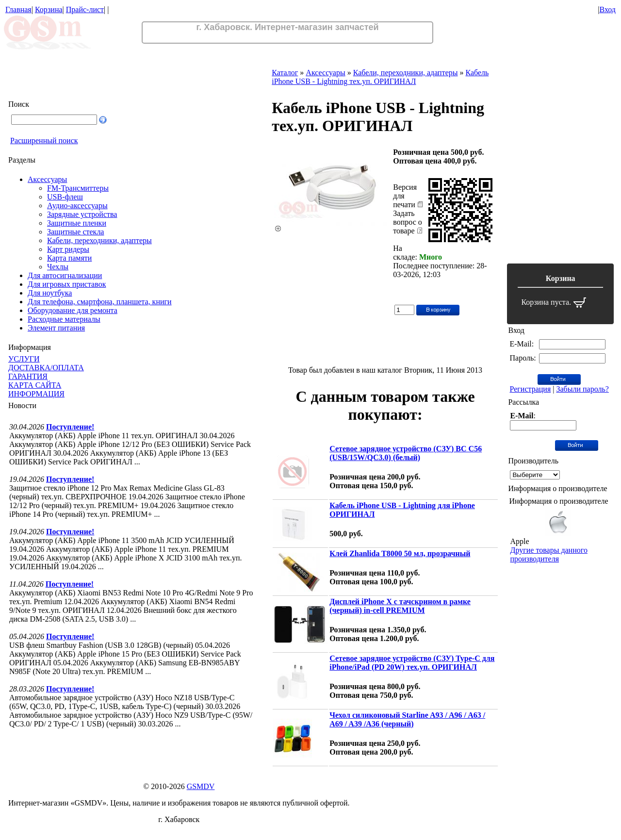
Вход (607, 9)
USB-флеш (65, 197)
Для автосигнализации (65, 275)
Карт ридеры (68, 249)
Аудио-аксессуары (77, 206)
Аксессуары (47, 179)
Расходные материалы (64, 319)
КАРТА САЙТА (35, 385)
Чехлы (58, 267)
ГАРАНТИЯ (28, 376)
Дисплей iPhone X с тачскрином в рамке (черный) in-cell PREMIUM (400, 606)
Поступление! (70, 427)
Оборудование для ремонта (73, 310)
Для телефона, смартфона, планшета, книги (100, 302)
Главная (18, 9)
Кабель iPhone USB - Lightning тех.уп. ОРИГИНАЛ (380, 77)
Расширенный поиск (44, 140)
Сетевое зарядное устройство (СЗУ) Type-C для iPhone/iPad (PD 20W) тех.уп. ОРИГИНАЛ (412, 663)
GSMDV (201, 786)
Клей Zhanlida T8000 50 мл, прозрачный (400, 553)
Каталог (285, 73)
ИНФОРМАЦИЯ (36, 394)
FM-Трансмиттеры (78, 188)
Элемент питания (56, 328)
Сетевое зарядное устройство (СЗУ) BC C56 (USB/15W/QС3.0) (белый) (406, 453)
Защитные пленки (77, 223)
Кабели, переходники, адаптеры (99, 240)
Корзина (49, 9)
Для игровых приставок (67, 284)
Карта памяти (69, 258)
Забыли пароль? (582, 389)
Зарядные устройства (82, 214)
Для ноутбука (50, 293)
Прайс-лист (85, 9)
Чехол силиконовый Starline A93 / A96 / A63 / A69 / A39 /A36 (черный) (407, 719)
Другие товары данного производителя (548, 554)
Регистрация (530, 389)
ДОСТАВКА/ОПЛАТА (46, 368)
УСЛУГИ (24, 359)
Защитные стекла (75, 232)
